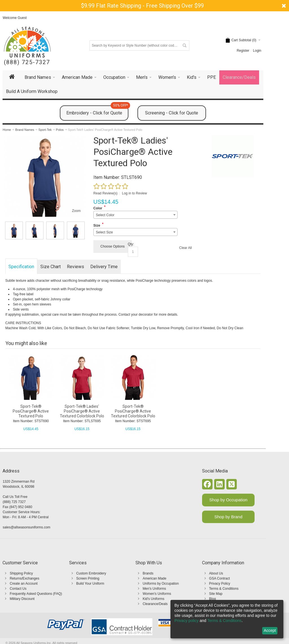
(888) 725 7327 (14, 502)
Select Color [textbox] (105, 215)
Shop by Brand (228, 517)
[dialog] (227, 619)
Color (98, 208)
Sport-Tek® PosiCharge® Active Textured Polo (31, 411)
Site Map (216, 594)
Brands (148, 573)
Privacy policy (187, 621)
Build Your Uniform (90, 584)
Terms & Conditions (224, 589)
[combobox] (135, 215)
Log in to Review (134, 193)
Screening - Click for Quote (172, 113)
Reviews (75, 267)
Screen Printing (88, 578)
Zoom (76, 211)
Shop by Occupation (228, 500)
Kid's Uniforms (153, 599)
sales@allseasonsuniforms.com (26, 527)
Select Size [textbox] (104, 232)
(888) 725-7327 (27, 62)
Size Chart (51, 267)
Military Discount (22, 599)
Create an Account (24, 584)
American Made (154, 578)
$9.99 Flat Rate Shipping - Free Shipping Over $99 (142, 6)
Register (243, 51)
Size (97, 225)
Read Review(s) (105, 193)
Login (257, 51)
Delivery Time (104, 267)
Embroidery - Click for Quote (97, 110)
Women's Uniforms (157, 594)
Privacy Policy (220, 584)
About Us (216, 573)
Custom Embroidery (91, 573)
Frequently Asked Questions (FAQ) (36, 594)
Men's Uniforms (154, 589)
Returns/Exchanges (24, 578)
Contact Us (18, 589)
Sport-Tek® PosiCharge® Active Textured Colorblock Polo (133, 411)
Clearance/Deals (155, 604)
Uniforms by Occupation (161, 584)
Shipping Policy (21, 573)
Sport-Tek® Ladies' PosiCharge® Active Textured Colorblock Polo (82, 411)
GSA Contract (219, 578)
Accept (270, 630)
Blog (213, 599)
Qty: (131, 244)
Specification (21, 267)
